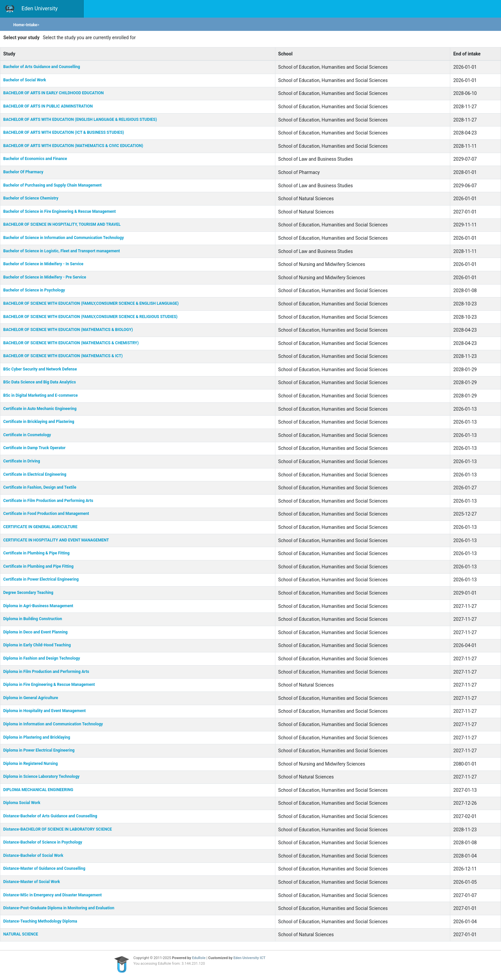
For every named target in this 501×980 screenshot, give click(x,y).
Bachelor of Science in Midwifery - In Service (43, 264)
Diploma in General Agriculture (31, 698)
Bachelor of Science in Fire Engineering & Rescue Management (60, 211)
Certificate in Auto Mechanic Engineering (40, 409)
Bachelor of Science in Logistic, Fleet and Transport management (62, 251)
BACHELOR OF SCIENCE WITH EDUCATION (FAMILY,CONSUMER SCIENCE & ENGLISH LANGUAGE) (91, 303)
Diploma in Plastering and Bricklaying (37, 737)
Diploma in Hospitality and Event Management (44, 711)
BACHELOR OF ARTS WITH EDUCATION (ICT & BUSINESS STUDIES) (64, 132)
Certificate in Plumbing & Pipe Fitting (36, 553)
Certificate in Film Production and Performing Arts (48, 501)
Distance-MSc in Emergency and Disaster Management (53, 895)
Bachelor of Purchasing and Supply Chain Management (53, 185)
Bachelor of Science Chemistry (31, 198)
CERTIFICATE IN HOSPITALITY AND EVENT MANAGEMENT (56, 540)
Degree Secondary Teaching (28, 593)
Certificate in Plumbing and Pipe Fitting (38, 566)
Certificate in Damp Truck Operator (35, 448)
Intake (32, 25)
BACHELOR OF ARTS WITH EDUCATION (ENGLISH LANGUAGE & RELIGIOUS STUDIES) (80, 120)
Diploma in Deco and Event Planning (36, 632)
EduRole (199, 958)
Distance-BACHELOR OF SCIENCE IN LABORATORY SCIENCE (58, 829)
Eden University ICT (250, 958)
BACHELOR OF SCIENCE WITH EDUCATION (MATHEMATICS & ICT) (63, 356)
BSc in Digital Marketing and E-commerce (40, 395)
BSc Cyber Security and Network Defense (40, 369)
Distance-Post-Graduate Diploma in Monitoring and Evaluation (59, 908)
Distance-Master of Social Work (32, 882)
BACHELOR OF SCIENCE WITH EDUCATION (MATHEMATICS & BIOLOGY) (68, 330)
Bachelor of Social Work (25, 80)
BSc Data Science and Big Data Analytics (40, 382)
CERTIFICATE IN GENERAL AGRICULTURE (40, 527)
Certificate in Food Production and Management (46, 514)
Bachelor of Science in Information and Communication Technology (64, 238)
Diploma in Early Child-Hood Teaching (37, 645)
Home (19, 25)
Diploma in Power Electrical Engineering (39, 750)
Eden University (31, 9)
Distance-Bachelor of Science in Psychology (43, 842)
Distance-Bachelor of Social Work (33, 856)
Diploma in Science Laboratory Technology (41, 776)
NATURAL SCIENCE (21, 934)
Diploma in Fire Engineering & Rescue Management (49, 685)
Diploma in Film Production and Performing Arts (46, 672)
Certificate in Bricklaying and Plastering (39, 422)
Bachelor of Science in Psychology (34, 290)
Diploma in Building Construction (33, 619)
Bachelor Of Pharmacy (23, 172)
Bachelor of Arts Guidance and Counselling (42, 67)
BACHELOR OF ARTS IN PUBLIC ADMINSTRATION (48, 106)
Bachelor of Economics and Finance (35, 159)
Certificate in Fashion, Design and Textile (40, 487)
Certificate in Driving (22, 461)
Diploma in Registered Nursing (31, 764)
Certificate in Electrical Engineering (35, 474)
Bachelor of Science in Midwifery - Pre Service (45, 277)
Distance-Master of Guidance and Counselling (44, 868)
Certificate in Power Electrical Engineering (41, 579)
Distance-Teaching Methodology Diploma (40, 921)
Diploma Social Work (22, 803)
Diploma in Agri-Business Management (38, 606)
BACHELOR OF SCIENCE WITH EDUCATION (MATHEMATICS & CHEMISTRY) (71, 343)
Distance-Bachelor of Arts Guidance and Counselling (50, 816)
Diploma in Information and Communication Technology (53, 724)
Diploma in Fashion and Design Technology (42, 658)
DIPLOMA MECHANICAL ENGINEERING (38, 790)
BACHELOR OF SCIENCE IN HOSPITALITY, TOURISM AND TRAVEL (62, 224)
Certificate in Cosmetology (27, 435)
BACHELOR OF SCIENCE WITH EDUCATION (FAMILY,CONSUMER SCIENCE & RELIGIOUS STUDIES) (90, 317)
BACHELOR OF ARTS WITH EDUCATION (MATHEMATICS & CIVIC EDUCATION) (73, 146)
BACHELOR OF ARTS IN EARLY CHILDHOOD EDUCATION (54, 93)
